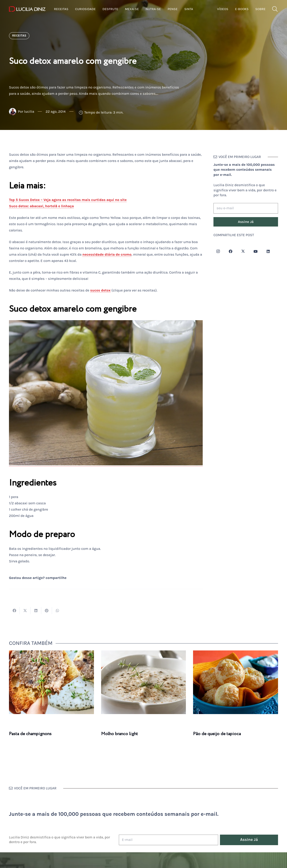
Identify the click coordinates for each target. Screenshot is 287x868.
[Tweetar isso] (25, 611)
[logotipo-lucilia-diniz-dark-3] (27, 9)
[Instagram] (218, 251)
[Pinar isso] (47, 611)
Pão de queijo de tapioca (217, 734)
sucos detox (100, 290)
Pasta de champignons (30, 734)
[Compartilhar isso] (14, 611)
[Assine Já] (246, 222)
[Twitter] (243, 251)
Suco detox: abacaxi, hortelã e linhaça (41, 206)
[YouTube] (256, 251)
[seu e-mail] (246, 208)
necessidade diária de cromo (107, 254)
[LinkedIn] (268, 251)
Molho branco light (120, 734)
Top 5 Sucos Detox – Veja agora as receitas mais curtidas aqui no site (68, 200)
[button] (275, 9)
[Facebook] (230, 251)
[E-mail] (169, 840)
